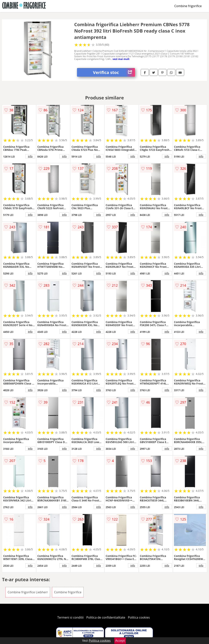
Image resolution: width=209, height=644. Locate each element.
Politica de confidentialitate (106, 617)
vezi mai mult (121, 59)
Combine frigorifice (188, 6)
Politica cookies (139, 617)
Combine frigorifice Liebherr (28, 592)
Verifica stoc (114, 72)
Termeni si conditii (71, 617)
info (30, 156)
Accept (120, 641)
